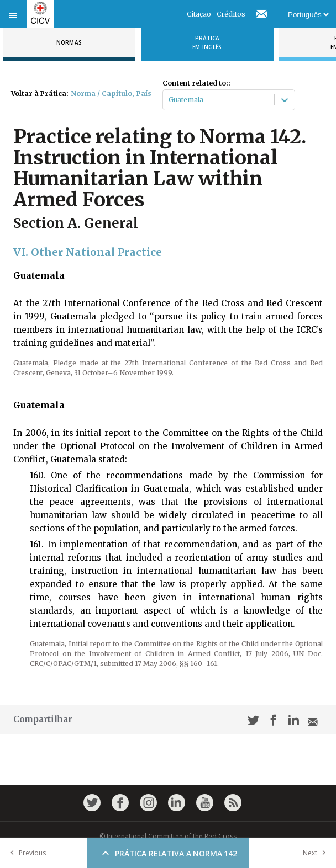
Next (317, 853)
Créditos (231, 14)
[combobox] (169, 100)
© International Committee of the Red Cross (168, 836)
